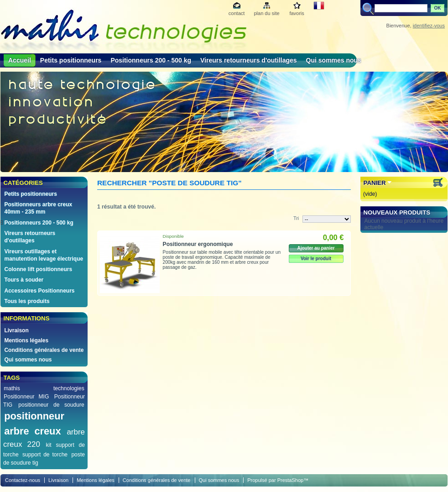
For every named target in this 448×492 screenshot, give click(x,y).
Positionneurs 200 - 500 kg (151, 60)
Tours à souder (24, 280)
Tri (296, 218)
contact (237, 13)
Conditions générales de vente (44, 350)
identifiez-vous (429, 26)
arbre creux (32, 431)
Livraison (16, 330)
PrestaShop (290, 480)
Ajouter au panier (316, 248)
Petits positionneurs (71, 60)
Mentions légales (26, 340)
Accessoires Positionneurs (39, 291)
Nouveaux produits (397, 212)
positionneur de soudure (51, 405)
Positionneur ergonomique (198, 244)
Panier (375, 183)
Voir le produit (316, 259)
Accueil (20, 60)
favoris (297, 13)
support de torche (45, 455)
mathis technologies (44, 388)
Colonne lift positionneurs (38, 269)
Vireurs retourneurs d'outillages (249, 60)
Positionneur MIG (26, 397)
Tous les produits (27, 301)
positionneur (34, 416)
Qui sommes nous (334, 60)
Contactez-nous (23, 480)
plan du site (266, 13)
